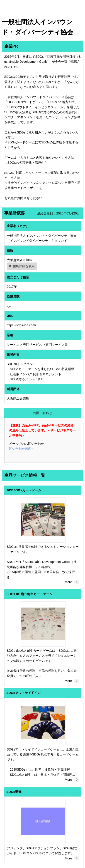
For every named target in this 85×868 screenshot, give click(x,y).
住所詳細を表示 (24, 266)
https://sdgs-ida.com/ (21, 325)
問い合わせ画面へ (22, 449)
